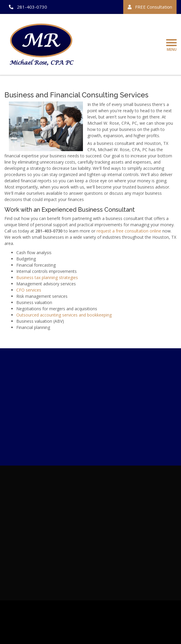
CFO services (29, 291)
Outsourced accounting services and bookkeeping (64, 316)
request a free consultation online (129, 232)
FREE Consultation (150, 7)
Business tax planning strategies (47, 278)
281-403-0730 (28, 7)
